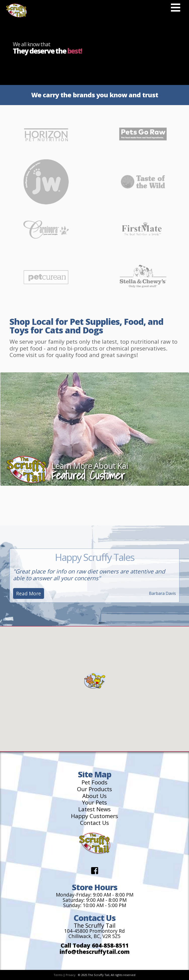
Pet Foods (94, 783)
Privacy (71, 975)
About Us (94, 796)
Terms (58, 975)
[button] (95, 681)
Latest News (94, 809)
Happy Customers (94, 816)
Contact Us (94, 823)
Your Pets (94, 803)
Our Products (94, 789)
